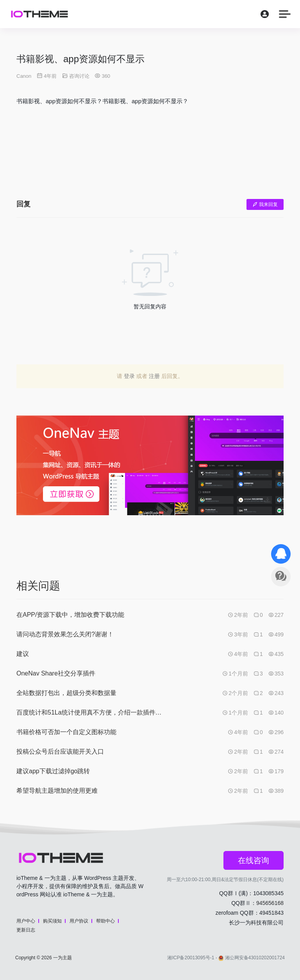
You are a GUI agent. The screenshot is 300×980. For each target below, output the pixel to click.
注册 (154, 376)
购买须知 (52, 921)
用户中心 (26, 921)
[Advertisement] (150, 158)
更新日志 (26, 930)
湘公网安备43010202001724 (252, 958)
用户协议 (79, 921)
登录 (129, 376)
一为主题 (62, 958)
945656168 (270, 903)
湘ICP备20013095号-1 (191, 958)
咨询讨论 (79, 76)
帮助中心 (105, 921)
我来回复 (265, 204)
